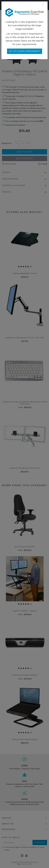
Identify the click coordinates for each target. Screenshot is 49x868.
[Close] (43, 5)
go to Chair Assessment (25, 51)
